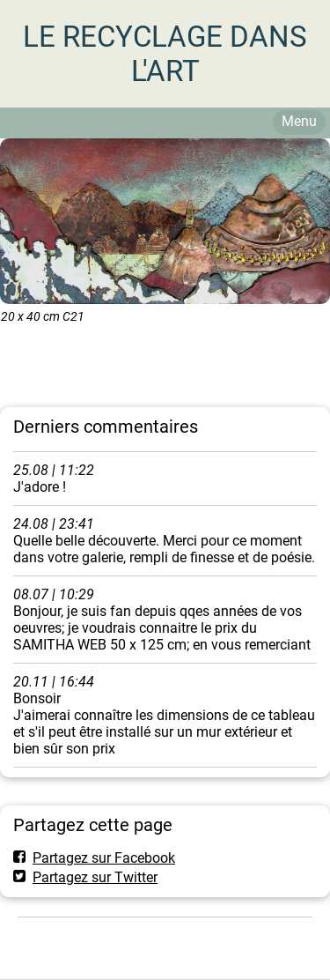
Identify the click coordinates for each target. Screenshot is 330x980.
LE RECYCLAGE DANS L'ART (165, 54)
